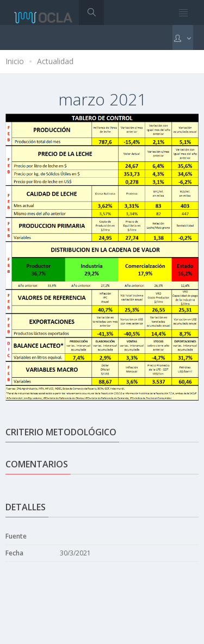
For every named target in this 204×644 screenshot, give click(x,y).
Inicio (15, 61)
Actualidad (55, 61)
